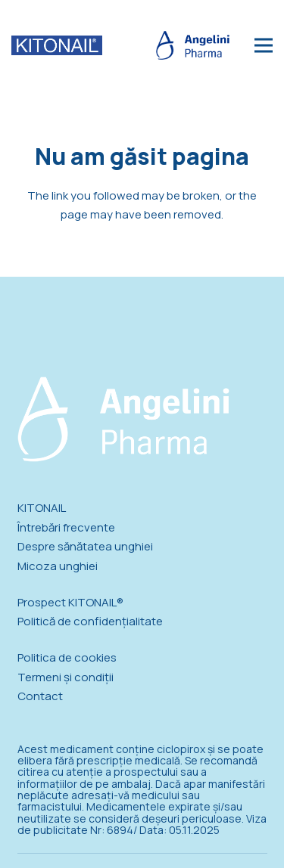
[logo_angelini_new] (123, 419)
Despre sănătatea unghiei (85, 546)
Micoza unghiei (58, 566)
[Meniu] (264, 45)
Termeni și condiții (66, 677)
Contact (40, 696)
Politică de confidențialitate (90, 621)
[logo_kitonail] (57, 45)
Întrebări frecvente (66, 527)
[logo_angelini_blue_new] (193, 46)
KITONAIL (42, 508)
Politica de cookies (67, 657)
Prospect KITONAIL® (70, 602)
